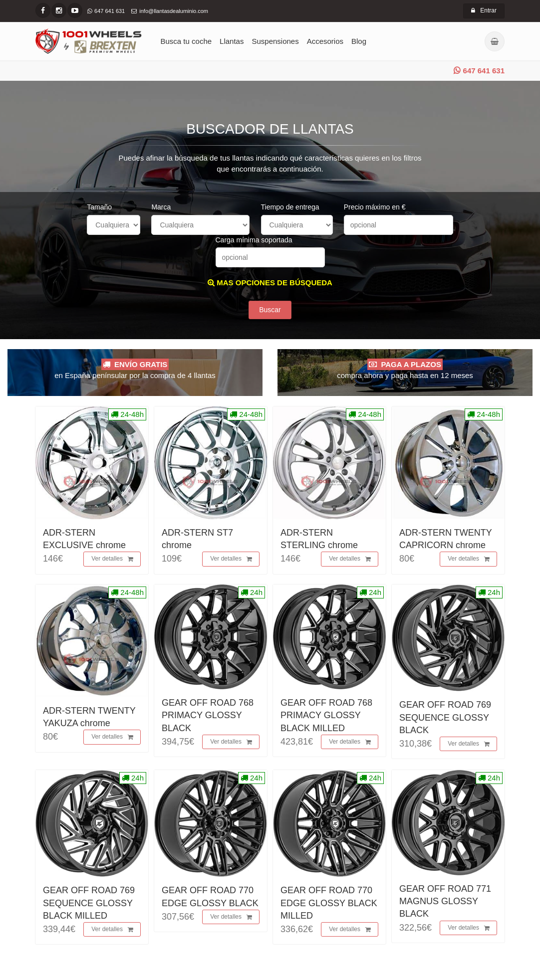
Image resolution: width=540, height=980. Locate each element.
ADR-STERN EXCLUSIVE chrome (84, 539)
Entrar (484, 10)
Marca (161, 207)
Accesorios (325, 41)
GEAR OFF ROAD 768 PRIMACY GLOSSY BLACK (208, 715)
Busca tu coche (186, 41)
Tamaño (99, 207)
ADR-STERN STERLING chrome (319, 539)
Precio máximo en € (375, 207)
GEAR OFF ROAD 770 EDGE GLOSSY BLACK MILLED (329, 903)
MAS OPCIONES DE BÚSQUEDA (270, 283)
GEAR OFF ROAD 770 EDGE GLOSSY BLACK (210, 896)
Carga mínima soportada (254, 240)
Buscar (270, 310)
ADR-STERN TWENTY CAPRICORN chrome (445, 539)
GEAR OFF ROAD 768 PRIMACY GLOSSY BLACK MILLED (326, 715)
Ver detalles (112, 559)
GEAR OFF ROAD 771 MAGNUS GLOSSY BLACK (445, 901)
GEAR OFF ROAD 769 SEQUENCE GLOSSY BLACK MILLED (89, 903)
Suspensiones (275, 41)
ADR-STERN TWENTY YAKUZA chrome (89, 717)
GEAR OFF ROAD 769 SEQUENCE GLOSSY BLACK (445, 717)
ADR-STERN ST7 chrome (197, 539)
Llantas (232, 41)
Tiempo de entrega (290, 207)
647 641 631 (479, 71)
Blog (359, 41)
